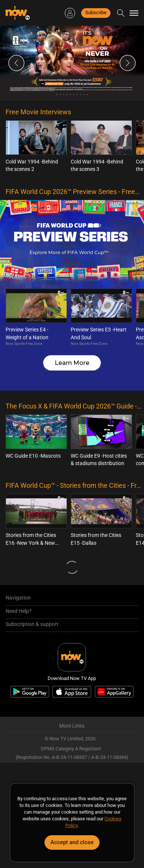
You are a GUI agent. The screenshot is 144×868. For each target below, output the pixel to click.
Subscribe (96, 12)
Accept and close (72, 842)
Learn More (72, 363)
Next (128, 63)
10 (87, 94)
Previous (16, 63)
